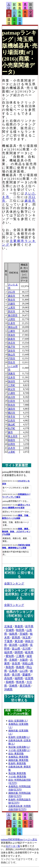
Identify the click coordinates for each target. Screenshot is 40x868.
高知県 (8, 678)
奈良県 (16, 663)
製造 (20, 6)
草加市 (12, 335)
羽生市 (12, 362)
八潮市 (12, 393)
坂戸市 (12, 347)
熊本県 (20, 682)
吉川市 (12, 397)
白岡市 (12, 444)
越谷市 (30, 201)
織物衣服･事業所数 (18, 760)
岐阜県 (29, 652)
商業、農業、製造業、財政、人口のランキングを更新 (16, 532)
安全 (14, 21)
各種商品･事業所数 (18, 757)
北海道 (8, 626)
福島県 (13, 634)
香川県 (16, 675)
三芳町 (12, 385)
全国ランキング (14, 584)
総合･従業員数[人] (18, 721)
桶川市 (12, 413)
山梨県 (24, 645)
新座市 (12, 339)
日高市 (12, 420)
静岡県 (19, 652)
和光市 (12, 405)
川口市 (12, 292)
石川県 (26, 649)
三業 (14, 14)
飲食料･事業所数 (17, 763)
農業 (25, 6)
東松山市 (13, 327)
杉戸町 (12, 428)
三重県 (20, 656)
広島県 (13, 671)
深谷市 (12, 351)
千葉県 (8, 641)
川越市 (12, 304)
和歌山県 (28, 663)
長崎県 (10, 682)
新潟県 (13, 645)
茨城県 (24, 634)
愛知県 (10, 656)
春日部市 (13, 315)
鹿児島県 (25, 686)
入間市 (12, 319)
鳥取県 (10, 667)
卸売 (31, 6)
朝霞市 (12, 440)
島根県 (20, 667)
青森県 (19, 626)
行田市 (12, 401)
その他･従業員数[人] (19, 750)
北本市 (12, 377)
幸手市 (12, 417)
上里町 (12, 452)
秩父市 (12, 389)
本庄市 (12, 343)
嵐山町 (12, 424)
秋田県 (20, 630)
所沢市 (12, 311)
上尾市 (12, 307)
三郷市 (12, 331)
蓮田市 (12, 409)
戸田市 (12, 358)
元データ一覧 (13, 846)
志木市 (12, 448)
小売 (9, 14)
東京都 (19, 641)
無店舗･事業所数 (17, 773)
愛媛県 (26, 675)
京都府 (13, 660)
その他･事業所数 (17, 777)
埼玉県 (26, 638)
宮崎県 (13, 686)
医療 (20, 14)
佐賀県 (29, 678)
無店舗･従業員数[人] (19, 747)
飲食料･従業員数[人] (19, 737)
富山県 (16, 649)
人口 (9, 6)
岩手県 (29, 626)
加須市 (12, 381)
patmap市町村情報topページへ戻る (19, 839)
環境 (9, 21)
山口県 (24, 671)
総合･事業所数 (16, 754)
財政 (14, 6)
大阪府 (24, 660)
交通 (31, 14)
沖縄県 (8, 689)
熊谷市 (12, 300)
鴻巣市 (12, 373)
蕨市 (10, 432)
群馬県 (16, 638)
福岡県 (19, 678)
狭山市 (12, 354)
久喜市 (12, 323)
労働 (20, 21)
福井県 (8, 652)
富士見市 (13, 436)
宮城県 (10, 630)
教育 (25, 14)
